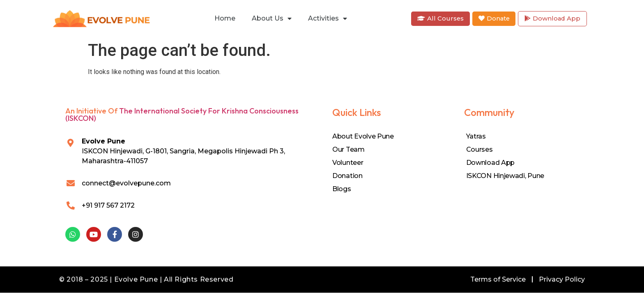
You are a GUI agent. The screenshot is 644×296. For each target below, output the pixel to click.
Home (225, 18)
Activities (328, 18)
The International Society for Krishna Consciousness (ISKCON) (182, 114)
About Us (272, 18)
